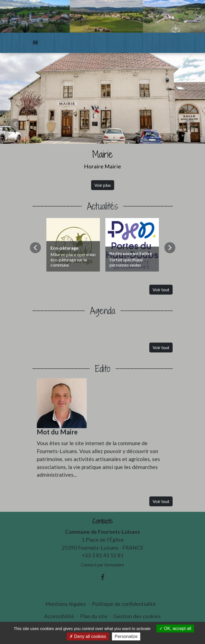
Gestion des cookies (137, 616)
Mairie (103, 154)
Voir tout (161, 289)
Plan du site (94, 616)
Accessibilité (59, 616)
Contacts (103, 521)
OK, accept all (175, 629)
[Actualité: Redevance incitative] (132, 245)
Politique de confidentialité (124, 604)
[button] (15, 124)
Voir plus (103, 185)
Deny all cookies (88, 636)
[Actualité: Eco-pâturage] (73, 245)
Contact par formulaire (103, 565)
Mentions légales (66, 604)
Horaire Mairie (103, 166)
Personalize (126, 636)
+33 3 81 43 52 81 (103, 555)
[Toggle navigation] (35, 43)
